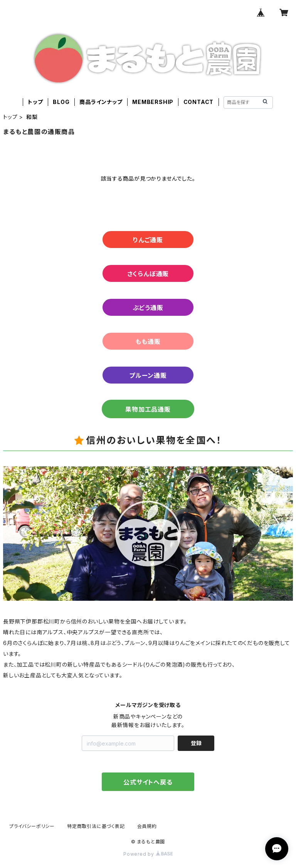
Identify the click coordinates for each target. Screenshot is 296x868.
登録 (196, 743)
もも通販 (148, 342)
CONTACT (199, 102)
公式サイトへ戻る (148, 782)
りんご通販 (148, 240)
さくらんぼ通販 (148, 274)
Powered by (148, 854)
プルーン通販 (148, 375)
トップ (35, 102)
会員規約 (147, 826)
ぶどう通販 (148, 308)
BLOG (61, 102)
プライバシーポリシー (32, 826)
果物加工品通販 (148, 409)
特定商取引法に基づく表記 (96, 826)
